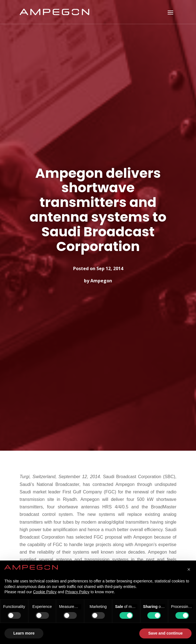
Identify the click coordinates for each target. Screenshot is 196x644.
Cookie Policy (45, 592)
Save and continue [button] (165, 633)
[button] (189, 569)
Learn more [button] (24, 633)
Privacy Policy (77, 592)
